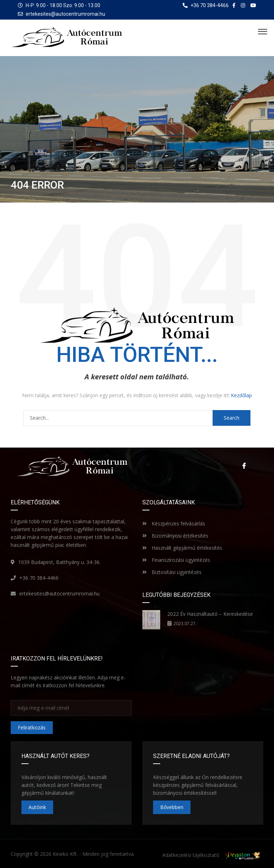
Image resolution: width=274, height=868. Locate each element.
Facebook (244, 466)
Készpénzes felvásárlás (174, 523)
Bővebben (172, 807)
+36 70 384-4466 (39, 578)
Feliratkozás (32, 727)
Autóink (37, 807)
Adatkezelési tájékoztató (191, 855)
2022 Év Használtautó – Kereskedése (210, 614)
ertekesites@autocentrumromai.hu (65, 14)
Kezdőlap (241, 395)
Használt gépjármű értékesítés (182, 548)
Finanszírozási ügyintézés (176, 560)
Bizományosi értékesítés (175, 536)
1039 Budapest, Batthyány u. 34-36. (59, 562)
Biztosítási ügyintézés (172, 572)
